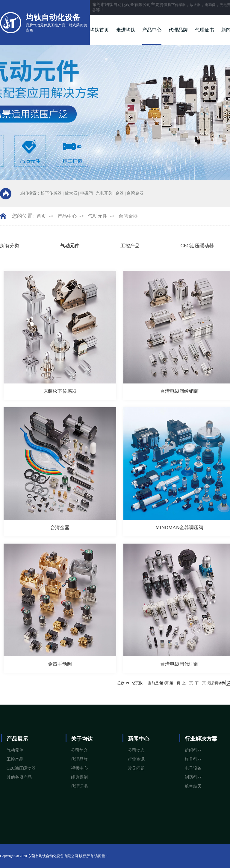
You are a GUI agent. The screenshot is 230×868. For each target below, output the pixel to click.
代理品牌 (178, 30)
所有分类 (10, 246)
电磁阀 (210, 5)
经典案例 (79, 777)
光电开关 (104, 193)
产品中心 (152, 30)
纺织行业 (193, 750)
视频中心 (79, 768)
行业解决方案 (201, 739)
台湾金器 (135, 193)
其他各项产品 (19, 777)
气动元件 (98, 216)
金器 (119, 193)
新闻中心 (139, 739)
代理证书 (205, 30)
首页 (41, 216)
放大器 (195, 5)
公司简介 (79, 750)
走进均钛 (126, 30)
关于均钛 (82, 739)
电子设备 (193, 768)
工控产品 (130, 246)
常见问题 (136, 768)
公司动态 (136, 750)
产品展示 (17, 739)
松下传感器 (177, 5)
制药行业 (193, 777)
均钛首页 (99, 30)
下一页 (200, 683)
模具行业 (193, 759)
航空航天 (193, 786)
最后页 (213, 683)
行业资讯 (136, 759)
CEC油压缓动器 (197, 246)
